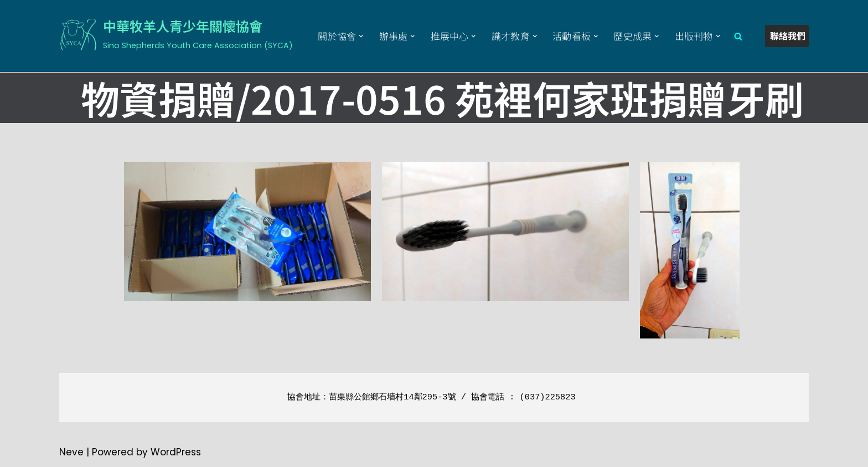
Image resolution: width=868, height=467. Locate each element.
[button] (361, 36)
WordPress (176, 452)
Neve (71, 452)
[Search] (738, 36)
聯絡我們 (788, 35)
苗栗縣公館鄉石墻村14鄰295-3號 (392, 397)
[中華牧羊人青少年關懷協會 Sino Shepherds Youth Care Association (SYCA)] (176, 34)
